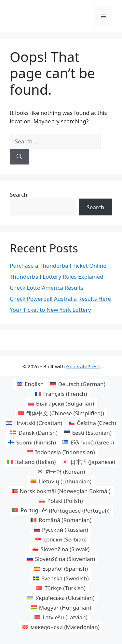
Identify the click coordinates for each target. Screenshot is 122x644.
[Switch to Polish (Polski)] (61, 501)
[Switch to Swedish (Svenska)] (61, 578)
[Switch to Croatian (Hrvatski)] (34, 423)
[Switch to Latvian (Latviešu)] (61, 617)
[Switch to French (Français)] (61, 394)
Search (19, 194)
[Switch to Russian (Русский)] (61, 529)
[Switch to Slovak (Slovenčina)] (61, 549)
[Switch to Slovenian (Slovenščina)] (61, 559)
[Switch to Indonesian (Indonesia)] (61, 452)
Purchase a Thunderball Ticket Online (58, 266)
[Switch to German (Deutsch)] (78, 384)
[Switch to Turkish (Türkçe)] (61, 588)
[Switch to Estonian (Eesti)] (88, 432)
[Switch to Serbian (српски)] (61, 539)
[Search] (19, 157)
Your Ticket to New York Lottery (50, 310)
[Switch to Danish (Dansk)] (34, 432)
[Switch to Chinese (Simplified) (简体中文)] (61, 413)
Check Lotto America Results (47, 288)
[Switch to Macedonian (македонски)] (61, 627)
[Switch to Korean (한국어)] (61, 471)
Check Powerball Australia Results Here (60, 299)
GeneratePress (83, 366)
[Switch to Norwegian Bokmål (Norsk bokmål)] (61, 491)
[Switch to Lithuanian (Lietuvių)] (61, 481)
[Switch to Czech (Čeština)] (92, 423)
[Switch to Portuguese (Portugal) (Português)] (61, 510)
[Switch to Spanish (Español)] (61, 568)
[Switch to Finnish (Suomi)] (32, 442)
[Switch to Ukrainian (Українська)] (61, 598)
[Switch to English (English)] (30, 384)
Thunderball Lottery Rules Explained (57, 277)
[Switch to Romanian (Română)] (61, 520)
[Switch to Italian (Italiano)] (31, 462)
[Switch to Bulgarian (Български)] (61, 403)
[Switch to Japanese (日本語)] (88, 462)
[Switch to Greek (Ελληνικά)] (88, 442)
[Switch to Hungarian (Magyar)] (61, 607)
